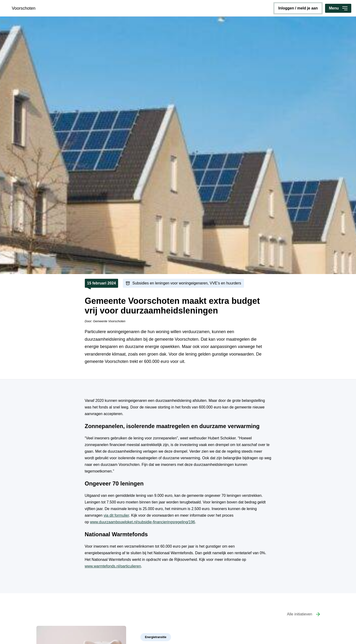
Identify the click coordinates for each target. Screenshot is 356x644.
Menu (338, 8)
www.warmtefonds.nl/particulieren (113, 566)
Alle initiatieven (300, 614)
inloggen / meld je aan (298, 8)
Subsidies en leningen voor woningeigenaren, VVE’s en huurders (187, 283)
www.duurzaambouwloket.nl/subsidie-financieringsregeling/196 (143, 522)
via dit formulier (116, 515)
